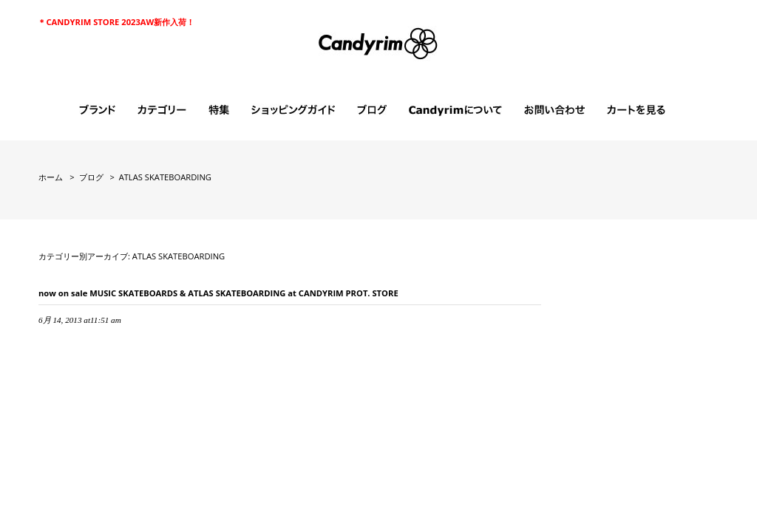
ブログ (91, 177)
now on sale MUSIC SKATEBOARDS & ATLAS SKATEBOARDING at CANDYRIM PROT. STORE (218, 293)
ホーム (51, 177)
